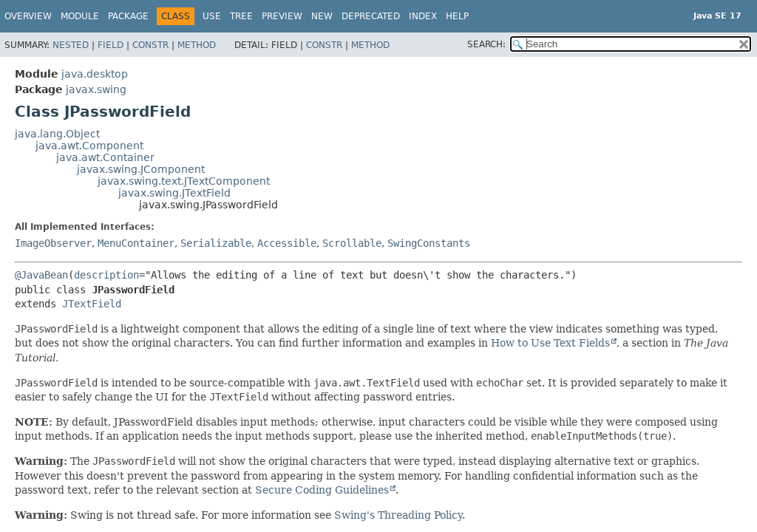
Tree (241, 16)
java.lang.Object (57, 134)
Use (212, 16)
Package (128, 16)
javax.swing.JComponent (141, 169)
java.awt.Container (105, 157)
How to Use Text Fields (550, 343)
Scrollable (352, 243)
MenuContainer (136, 243)
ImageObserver (53, 243)
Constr (150, 45)
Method (197, 45)
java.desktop (95, 74)
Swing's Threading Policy (398, 515)
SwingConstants (429, 243)
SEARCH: (486, 44)
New (322, 16)
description (106, 275)
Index (423, 16)
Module (80, 16)
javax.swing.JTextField (174, 193)
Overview (28, 16)
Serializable (216, 243)
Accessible (287, 243)
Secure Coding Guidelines (322, 490)
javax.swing (96, 89)
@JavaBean (41, 275)
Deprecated (371, 16)
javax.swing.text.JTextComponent (184, 181)
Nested (71, 45)
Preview (282, 16)
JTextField (92, 304)
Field (111, 45)
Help (457, 16)
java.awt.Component (89, 146)
